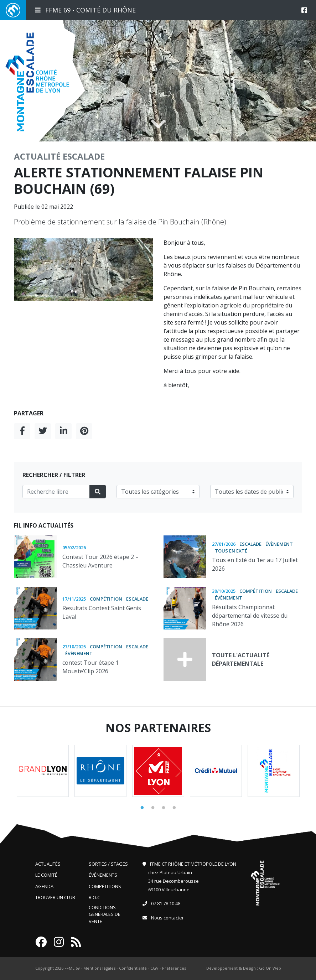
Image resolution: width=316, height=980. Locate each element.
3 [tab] (164, 808)
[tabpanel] (43, 771)
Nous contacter (167, 918)
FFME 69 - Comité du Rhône (85, 10)
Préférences (174, 968)
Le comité (46, 875)
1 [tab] (142, 808)
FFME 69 (72, 968)
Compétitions (105, 886)
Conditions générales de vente (105, 914)
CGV (154, 968)
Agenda (44, 886)
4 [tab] (174, 808)
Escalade (84, 156)
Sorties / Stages (108, 864)
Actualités (48, 864)
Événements (103, 875)
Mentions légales (99, 968)
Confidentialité (133, 968)
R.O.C (94, 897)
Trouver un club (55, 897)
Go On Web (270, 968)
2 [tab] (153, 808)
